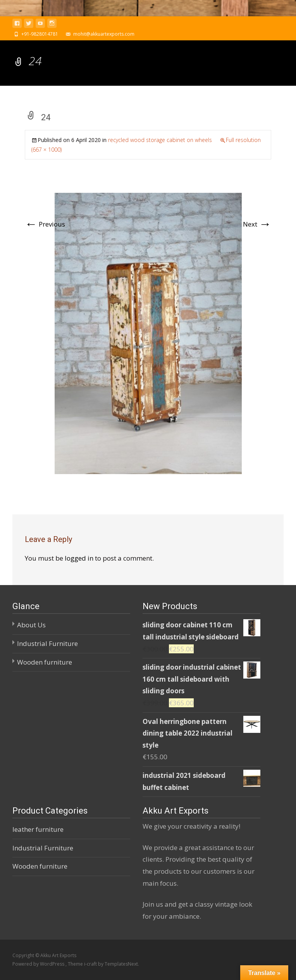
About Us (31, 625)
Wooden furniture (45, 662)
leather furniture (38, 829)
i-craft (91, 964)
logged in (79, 558)
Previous (45, 224)
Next (257, 224)
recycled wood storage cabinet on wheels (160, 140)
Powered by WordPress (39, 964)
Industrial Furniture (47, 643)
